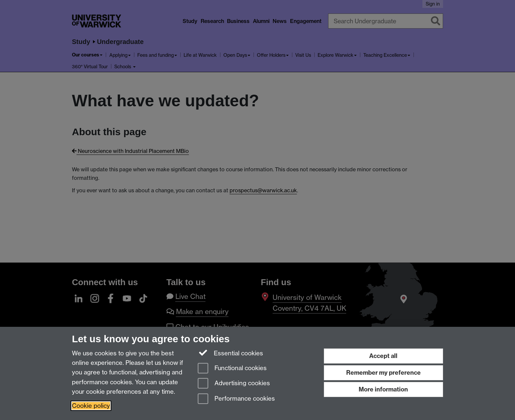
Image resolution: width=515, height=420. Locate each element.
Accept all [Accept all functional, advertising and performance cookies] (383, 356)
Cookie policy (91, 406)
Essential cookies (230, 353)
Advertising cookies (234, 384)
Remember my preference (383, 373)
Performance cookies (236, 399)
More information (383, 389)
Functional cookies (232, 369)
